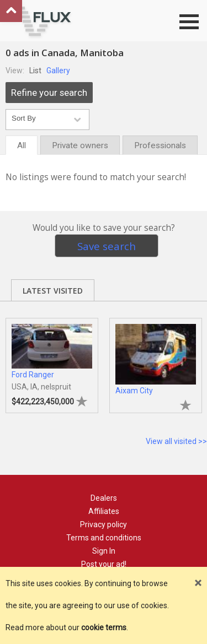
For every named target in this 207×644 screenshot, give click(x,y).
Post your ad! (104, 564)
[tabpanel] (52, 360)
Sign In (104, 551)
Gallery (58, 71)
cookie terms (104, 627)
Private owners (80, 145)
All (22, 145)
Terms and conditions (104, 538)
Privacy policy (104, 524)
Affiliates (104, 511)
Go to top (11, 11)
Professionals (160, 145)
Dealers (104, 498)
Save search (107, 246)
